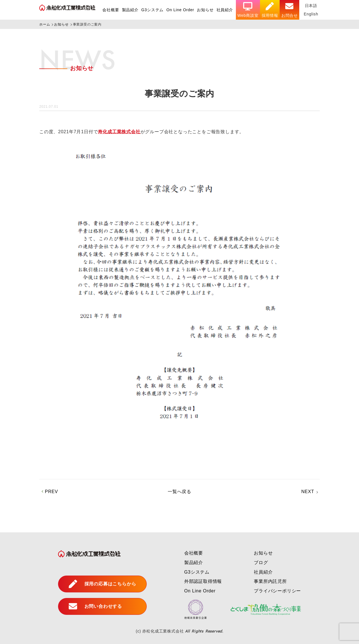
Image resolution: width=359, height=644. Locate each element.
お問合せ (290, 10)
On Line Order (180, 10)
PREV (51, 492)
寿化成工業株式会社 (119, 132)
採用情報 (270, 10)
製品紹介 (130, 10)
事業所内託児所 (270, 581)
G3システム (152, 10)
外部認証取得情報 (203, 581)
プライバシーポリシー (277, 591)
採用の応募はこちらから (103, 584)
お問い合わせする (95, 606)
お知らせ (205, 10)
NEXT (308, 492)
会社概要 (111, 10)
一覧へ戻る (179, 492)
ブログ (261, 563)
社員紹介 (225, 10)
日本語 (311, 6)
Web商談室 (248, 10)
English (311, 14)
